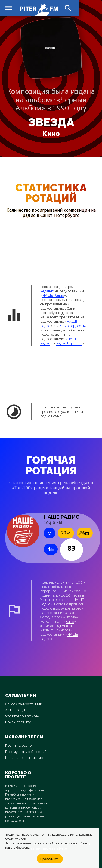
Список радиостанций (24, 704)
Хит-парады (15, 710)
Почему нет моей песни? (26, 752)
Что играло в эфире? (22, 716)
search (68, 8)
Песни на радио (18, 745)
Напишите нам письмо (24, 758)
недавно (47, 291)
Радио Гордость (72, 326)
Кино (51, 134)
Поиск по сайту (18, 722)
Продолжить (50, 859)
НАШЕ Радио (53, 295)
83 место (64, 626)
